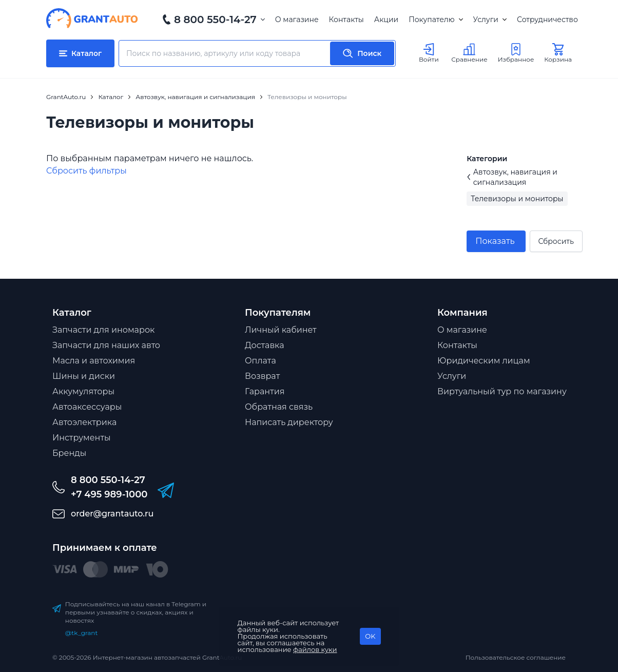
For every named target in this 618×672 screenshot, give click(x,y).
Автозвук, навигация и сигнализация (512, 177)
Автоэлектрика (84, 422)
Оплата (260, 361)
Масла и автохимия (94, 361)
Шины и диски (84, 376)
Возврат (262, 376)
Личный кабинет (281, 330)
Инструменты (82, 438)
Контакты (346, 20)
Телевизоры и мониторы (517, 199)
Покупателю (436, 20)
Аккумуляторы (83, 391)
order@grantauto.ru (112, 514)
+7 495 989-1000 (109, 494)
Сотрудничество (547, 20)
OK (370, 636)
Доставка (265, 345)
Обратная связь (279, 407)
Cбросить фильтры (86, 171)
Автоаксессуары (87, 407)
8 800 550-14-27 (215, 20)
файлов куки (315, 649)
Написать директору (289, 422)
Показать (495, 241)
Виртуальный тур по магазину (502, 391)
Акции (386, 20)
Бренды (69, 453)
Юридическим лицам (484, 361)
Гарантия (265, 391)
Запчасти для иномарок (103, 330)
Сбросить (556, 241)
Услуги (490, 20)
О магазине (297, 20)
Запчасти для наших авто (106, 345)
